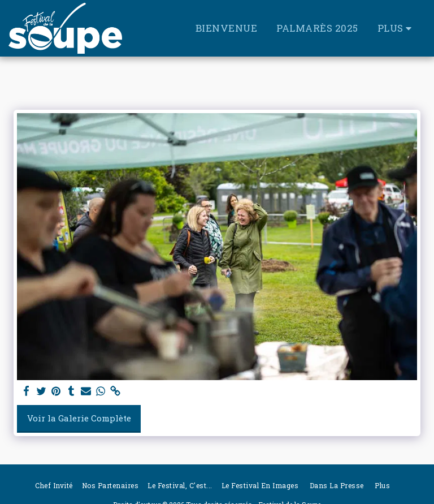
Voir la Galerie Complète (79, 418)
